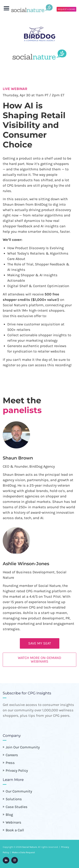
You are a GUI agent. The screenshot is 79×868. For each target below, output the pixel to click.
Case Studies (17, 807)
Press (10, 763)
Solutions (14, 799)
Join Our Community (23, 747)
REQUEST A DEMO (66, 9)
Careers (12, 755)
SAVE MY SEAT (40, 643)
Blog (9, 815)
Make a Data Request (23, 852)
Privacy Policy (17, 771)
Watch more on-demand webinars (39, 660)
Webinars (13, 822)
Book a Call (15, 830)
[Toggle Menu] (7, 10)
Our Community (19, 791)
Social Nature (30, 847)
